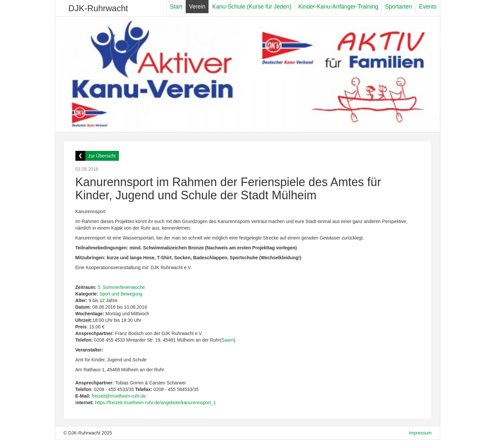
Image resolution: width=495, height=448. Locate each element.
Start (176, 7)
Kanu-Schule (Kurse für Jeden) (252, 7)
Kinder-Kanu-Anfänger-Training (338, 7)
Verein (197, 7)
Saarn (228, 340)
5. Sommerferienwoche (121, 287)
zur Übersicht (102, 156)
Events (428, 7)
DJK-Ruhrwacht (98, 8)
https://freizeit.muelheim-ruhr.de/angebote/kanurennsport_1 (156, 403)
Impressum (420, 433)
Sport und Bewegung (121, 294)
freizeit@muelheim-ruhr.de (119, 396)
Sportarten (399, 7)
